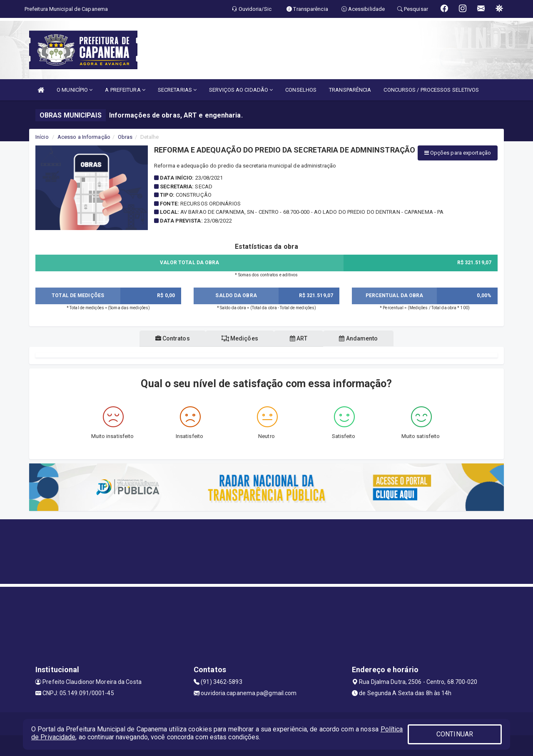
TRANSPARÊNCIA (350, 90)
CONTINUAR (455, 734)
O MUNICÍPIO (75, 90)
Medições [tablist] (238, 338)
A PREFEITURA (125, 90)
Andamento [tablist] (363, 338)
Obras (125, 137)
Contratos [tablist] (168, 338)
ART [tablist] (300, 338)
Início (42, 137)
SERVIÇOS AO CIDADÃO (241, 90)
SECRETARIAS (177, 90)
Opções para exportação (458, 153)
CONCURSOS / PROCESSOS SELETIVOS (431, 90)
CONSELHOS (301, 90)
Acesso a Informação (84, 137)
